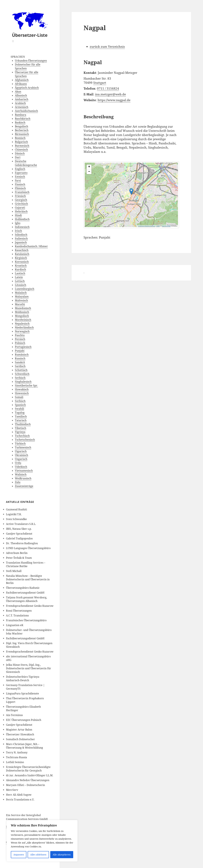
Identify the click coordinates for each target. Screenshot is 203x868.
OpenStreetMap (166, 226)
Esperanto (21, 173)
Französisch (22, 192)
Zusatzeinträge (24, 486)
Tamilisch (21, 416)
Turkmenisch (23, 447)
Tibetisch (21, 428)
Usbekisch (21, 467)
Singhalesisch (23, 382)
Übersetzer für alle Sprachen (27, 74)
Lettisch (20, 281)
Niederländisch (24, 327)
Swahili (19, 409)
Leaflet (158, 226)
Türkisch (20, 444)
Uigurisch (21, 451)
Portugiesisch (23, 347)
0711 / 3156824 (108, 88)
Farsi (18, 180)
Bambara (21, 115)
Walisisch (21, 474)
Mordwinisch (23, 320)
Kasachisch (22, 250)
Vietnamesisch (24, 471)
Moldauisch (22, 312)
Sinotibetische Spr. (26, 385)
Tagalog (20, 413)
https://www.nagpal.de (114, 100)
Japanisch (21, 242)
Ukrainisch (21, 455)
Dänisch (20, 153)
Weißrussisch (23, 478)
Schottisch (21, 370)
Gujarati (20, 208)
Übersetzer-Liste (30, 35)
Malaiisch (21, 293)
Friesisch (20, 196)
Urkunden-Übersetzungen (31, 61)
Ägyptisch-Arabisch (27, 88)
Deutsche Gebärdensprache (26, 163)
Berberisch (22, 130)
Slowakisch (22, 389)
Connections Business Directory (146, 226)
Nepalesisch (22, 324)
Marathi (20, 304)
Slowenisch (22, 393)
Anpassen (19, 855)
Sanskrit (20, 362)
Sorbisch (20, 401)
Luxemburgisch (25, 289)
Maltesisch (21, 300)
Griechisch (21, 204)
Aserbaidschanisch (26, 111)
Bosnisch (20, 138)
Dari (18, 157)
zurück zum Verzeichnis (107, 47)
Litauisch (21, 285)
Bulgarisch (21, 142)
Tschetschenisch (25, 440)
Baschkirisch (23, 119)
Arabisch (20, 103)
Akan (18, 92)
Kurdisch (20, 269)
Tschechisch (22, 436)
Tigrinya (20, 432)
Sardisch (20, 366)
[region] (42, 841)
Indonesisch (22, 227)
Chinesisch (21, 150)
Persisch (20, 339)
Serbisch (20, 378)
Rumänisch (22, 355)
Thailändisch (23, 424)
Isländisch (21, 235)
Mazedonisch (23, 308)
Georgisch (21, 200)
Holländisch (22, 219)
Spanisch (20, 405)
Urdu (18, 463)
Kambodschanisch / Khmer (31, 246)
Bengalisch (21, 126)
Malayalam (22, 297)
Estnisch (20, 177)
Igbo (18, 223)
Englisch (20, 169)
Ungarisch (21, 459)
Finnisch (20, 184)
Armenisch (22, 107)
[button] (156, 189)
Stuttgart (100, 83)
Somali (19, 397)
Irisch (18, 231)
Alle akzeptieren (62, 855)
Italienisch (21, 239)
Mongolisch (22, 316)
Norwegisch (22, 331)
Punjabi (20, 351)
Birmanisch (22, 134)
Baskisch (20, 122)
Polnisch (20, 343)
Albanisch (21, 95)
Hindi (18, 215)
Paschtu (20, 335)
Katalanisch (22, 254)
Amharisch (22, 99)
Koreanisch (22, 262)
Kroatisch (21, 266)
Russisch (20, 358)
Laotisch (20, 273)
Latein (19, 277)
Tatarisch (21, 420)
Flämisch (20, 188)
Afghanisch (22, 80)
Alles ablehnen (38, 855)
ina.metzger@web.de (110, 94)
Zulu (18, 482)
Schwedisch (22, 374)
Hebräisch (21, 211)
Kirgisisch (21, 258)
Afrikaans (21, 84)
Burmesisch (22, 146)
